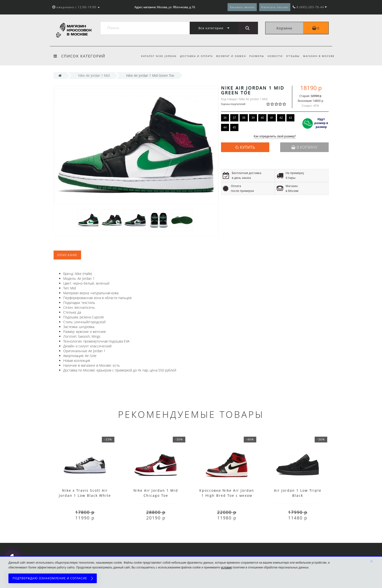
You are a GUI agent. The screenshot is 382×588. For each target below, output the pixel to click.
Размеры (255, 56)
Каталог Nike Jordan (154, 56)
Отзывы (292, 56)
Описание (67, 255)
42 (281, 118)
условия (226, 567)
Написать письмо (275, 7)
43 (291, 118)
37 (234, 118)
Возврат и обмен (228, 56)
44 (225, 127)
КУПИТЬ (247, 147)
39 (253, 118)
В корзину (304, 147)
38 (244, 118)
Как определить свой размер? (275, 136)
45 (234, 127)
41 (272, 118)
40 (262, 118)
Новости (274, 56)
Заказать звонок (242, 7)
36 (225, 118)
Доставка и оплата (193, 56)
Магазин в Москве (319, 56)
